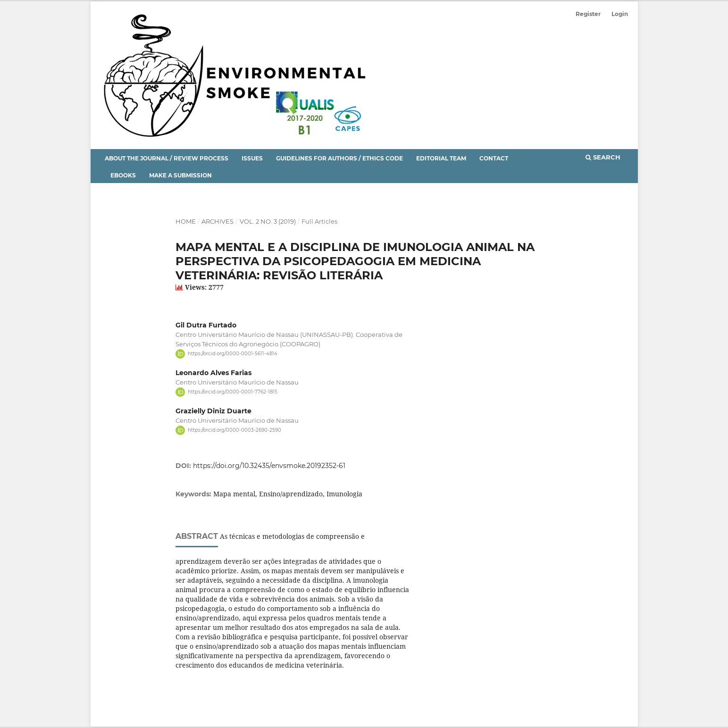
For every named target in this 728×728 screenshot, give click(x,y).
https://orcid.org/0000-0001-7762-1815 (233, 392)
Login (620, 14)
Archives (218, 221)
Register (588, 14)
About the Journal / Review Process (167, 158)
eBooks (123, 175)
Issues (252, 158)
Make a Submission (180, 175)
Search (603, 157)
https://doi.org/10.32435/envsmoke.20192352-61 (269, 466)
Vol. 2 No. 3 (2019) (268, 221)
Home (186, 221)
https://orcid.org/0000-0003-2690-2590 (234, 430)
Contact (494, 158)
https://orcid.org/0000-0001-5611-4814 (233, 354)
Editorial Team (441, 158)
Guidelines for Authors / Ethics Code (339, 158)
